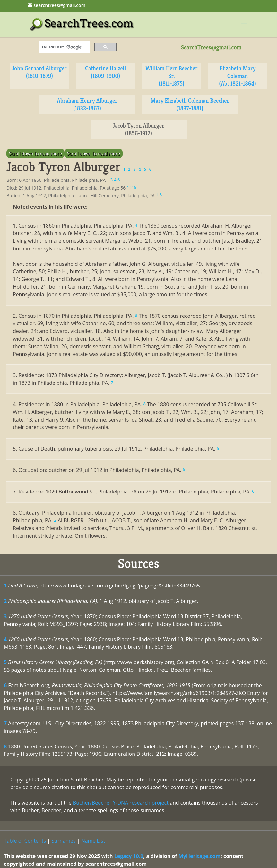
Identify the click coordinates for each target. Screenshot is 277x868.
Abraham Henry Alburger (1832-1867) (87, 104)
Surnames (63, 841)
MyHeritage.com (200, 856)
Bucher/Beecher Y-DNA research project (121, 803)
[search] (64, 47)
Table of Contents (25, 841)
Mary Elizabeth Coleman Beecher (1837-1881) (190, 104)
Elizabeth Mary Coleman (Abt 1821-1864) (238, 76)
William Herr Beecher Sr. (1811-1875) (172, 76)
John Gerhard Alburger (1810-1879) (39, 72)
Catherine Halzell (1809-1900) (105, 72)
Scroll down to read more (35, 153)
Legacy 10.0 (129, 856)
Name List (93, 841)
